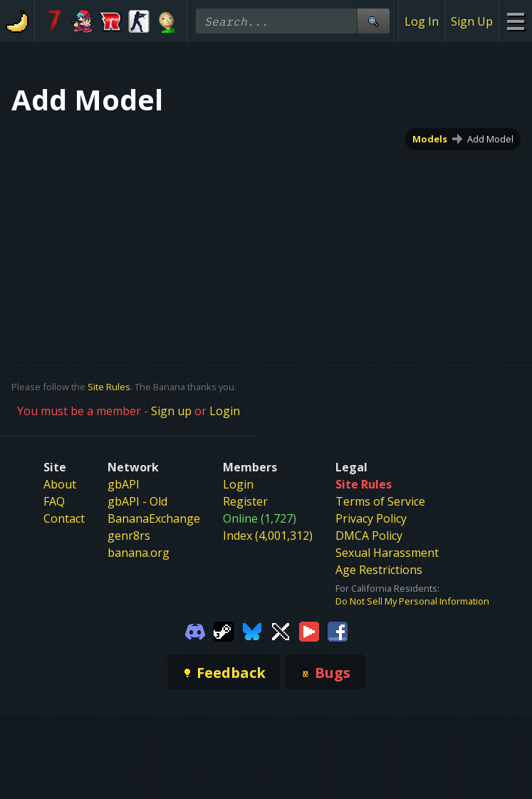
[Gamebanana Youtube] (309, 630)
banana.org (139, 553)
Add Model (490, 139)
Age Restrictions (379, 570)
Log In (422, 21)
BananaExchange (154, 518)
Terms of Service (380, 501)
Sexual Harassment (387, 553)
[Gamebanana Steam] (224, 630)
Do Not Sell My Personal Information (412, 601)
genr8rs (129, 536)
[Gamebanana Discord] (195, 630)
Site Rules (109, 387)
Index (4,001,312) (268, 536)
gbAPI (124, 484)
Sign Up (472, 21)
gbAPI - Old (137, 501)
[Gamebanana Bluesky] (252, 630)
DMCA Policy (369, 536)
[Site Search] (373, 21)
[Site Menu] (515, 21)
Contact (64, 518)
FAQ (54, 501)
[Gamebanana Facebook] (338, 630)
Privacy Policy (371, 518)
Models (430, 139)
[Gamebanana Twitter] (281, 630)
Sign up (171, 411)
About (60, 484)
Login (225, 411)
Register (245, 501)
